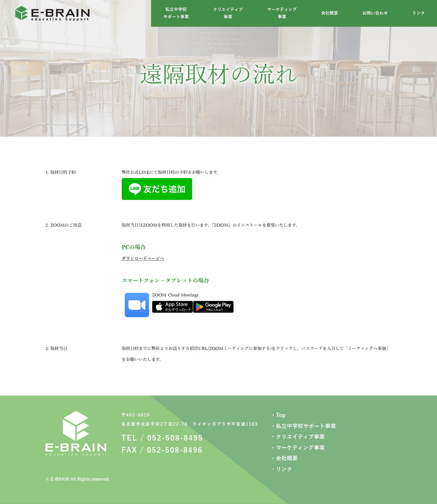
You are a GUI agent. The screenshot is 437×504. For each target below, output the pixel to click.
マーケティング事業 (282, 13)
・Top (278, 415)
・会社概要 (284, 458)
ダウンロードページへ (143, 259)
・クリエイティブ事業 (298, 437)
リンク (418, 13)
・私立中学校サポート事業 (303, 426)
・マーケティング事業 (298, 448)
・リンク (281, 469)
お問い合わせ (375, 13)
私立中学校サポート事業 (176, 13)
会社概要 (330, 13)
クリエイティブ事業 (228, 13)
